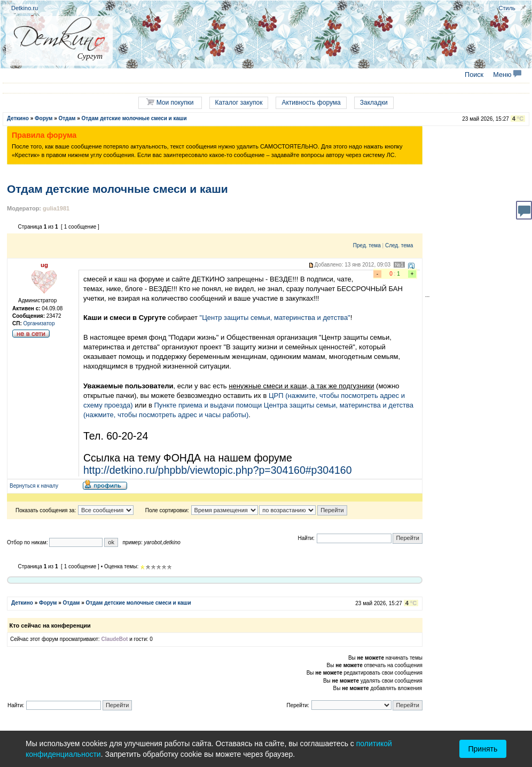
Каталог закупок (239, 103)
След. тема (399, 245)
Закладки (374, 103)
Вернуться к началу (34, 486)
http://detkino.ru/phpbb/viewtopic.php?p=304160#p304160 (218, 470)
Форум (44, 118)
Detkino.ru (25, 8)
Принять (483, 749)
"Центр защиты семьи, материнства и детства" (275, 318)
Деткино (18, 118)
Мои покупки (170, 102)
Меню (507, 75)
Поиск (474, 75)
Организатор (39, 323)
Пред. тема (367, 245)
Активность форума (311, 103)
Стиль (507, 8)
